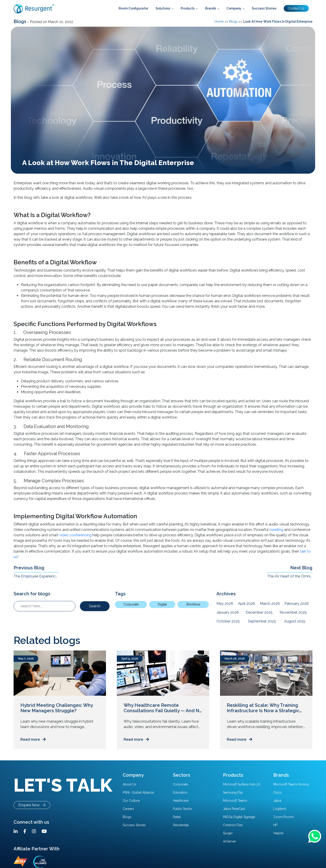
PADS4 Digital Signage (239, 817)
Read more (33, 739)
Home (219, 21)
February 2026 (297, 604)
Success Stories (134, 825)
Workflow (193, 604)
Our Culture (131, 801)
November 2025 (293, 612)
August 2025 (295, 621)
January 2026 (228, 612)
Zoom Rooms (284, 817)
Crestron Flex (233, 825)
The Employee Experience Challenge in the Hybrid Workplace (36, 576)
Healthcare (181, 801)
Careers (128, 809)
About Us (129, 784)
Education (180, 792)
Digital (162, 604)
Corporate (131, 604)
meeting (276, 530)
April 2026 (246, 604)
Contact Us (296, 8)
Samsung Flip (233, 792)
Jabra (277, 801)
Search (95, 606)
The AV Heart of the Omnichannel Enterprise (290, 576)
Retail (177, 817)
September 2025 (262, 621)
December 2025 (259, 612)
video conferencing (75, 535)
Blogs (20, 21)
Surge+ (228, 833)
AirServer (230, 841)
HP (275, 825)
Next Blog (301, 568)
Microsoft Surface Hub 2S (242, 784)
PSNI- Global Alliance (138, 792)
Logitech (280, 809)
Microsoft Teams (235, 801)
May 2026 (225, 604)
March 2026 (270, 604)
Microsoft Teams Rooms (291, 784)
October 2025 (228, 621)
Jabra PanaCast (234, 809)
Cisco (277, 792)
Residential (181, 825)
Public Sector (183, 809)
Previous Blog (29, 568)
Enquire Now (32, 805)
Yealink (278, 833)
